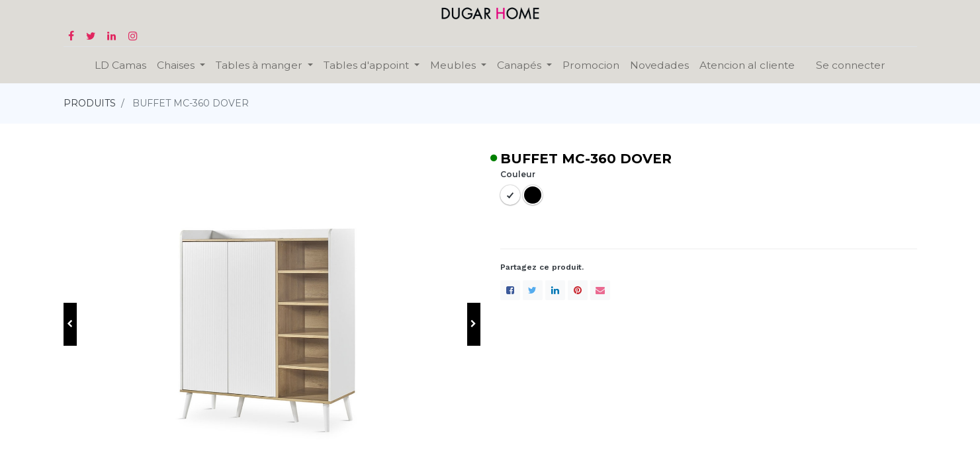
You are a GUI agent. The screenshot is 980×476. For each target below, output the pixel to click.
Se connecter (851, 65)
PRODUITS (90, 103)
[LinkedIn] (555, 290)
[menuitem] (120, 65)
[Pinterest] (578, 290)
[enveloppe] (600, 290)
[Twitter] (533, 290)
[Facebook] (510, 290)
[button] (70, 324)
